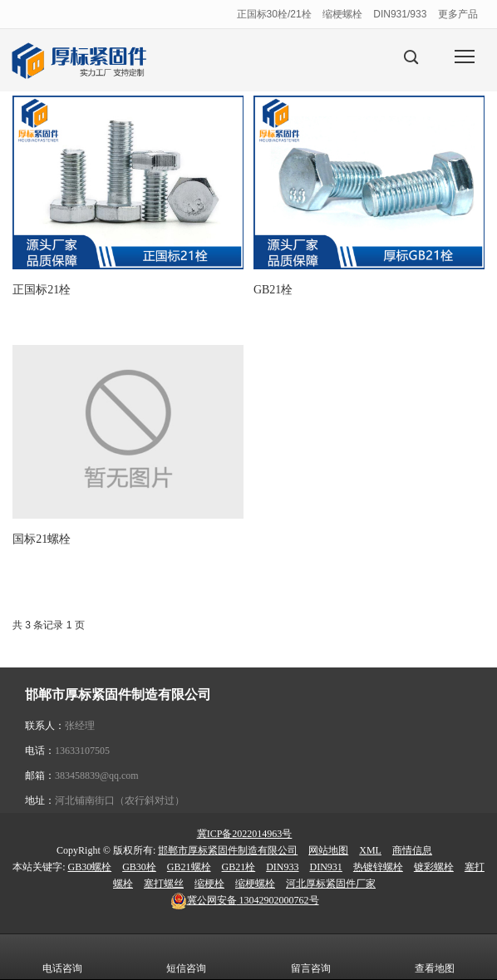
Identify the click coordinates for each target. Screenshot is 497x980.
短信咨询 (186, 957)
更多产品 (458, 14)
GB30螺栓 (90, 867)
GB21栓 (239, 867)
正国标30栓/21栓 (274, 14)
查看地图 (435, 957)
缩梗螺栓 (342, 14)
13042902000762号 (245, 900)
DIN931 (326, 867)
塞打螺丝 (164, 884)
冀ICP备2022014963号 (245, 834)
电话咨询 (62, 957)
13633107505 (82, 751)
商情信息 (412, 850)
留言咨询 (311, 957)
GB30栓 (139, 867)
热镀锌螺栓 (378, 867)
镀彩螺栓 (434, 867)
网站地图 (328, 850)
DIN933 (282, 867)
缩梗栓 (209, 884)
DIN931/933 (400, 14)
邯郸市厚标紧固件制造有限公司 (228, 850)
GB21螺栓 (189, 867)
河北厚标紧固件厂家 (331, 884)
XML (370, 850)
